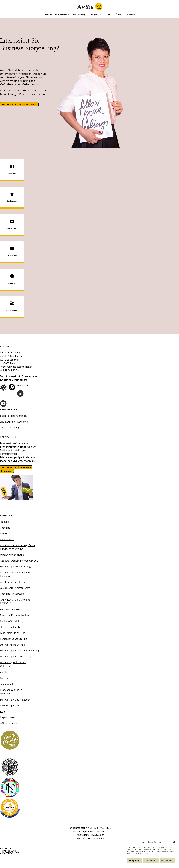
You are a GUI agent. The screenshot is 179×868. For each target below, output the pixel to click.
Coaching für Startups (12, 594)
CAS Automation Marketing (15, 600)
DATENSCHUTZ (11, 853)
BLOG (110, 15)
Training (4, 522)
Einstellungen (167, 861)
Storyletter (12, 228)
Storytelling (79, 15)
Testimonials (7, 684)
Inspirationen (7, 717)
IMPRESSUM (9, 851)
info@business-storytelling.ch (16, 367)
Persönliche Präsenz (11, 609)
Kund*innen (12, 310)
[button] (174, 842)
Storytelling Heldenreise (13, 662)
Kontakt (131, 15)
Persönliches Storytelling (13, 639)
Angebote (96, 15)
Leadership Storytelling (13, 633)
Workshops (12, 174)
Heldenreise (12, 201)
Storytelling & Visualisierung (15, 567)
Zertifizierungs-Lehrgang (13, 582)
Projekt (4, 534)
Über (119, 15)
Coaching (5, 528)
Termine (12, 283)
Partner (4, 678)
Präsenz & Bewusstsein (55, 15)
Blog (2, 711)
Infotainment (7, 539)
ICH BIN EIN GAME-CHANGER (19, 104)
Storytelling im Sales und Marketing (19, 651)
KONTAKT (8, 848)
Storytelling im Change (12, 645)
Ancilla (4, 672)
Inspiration (12, 256)
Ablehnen (151, 861)
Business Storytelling (11, 621)
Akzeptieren (134, 861)
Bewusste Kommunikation (14, 615)
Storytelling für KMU (11, 627)
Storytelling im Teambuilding (16, 656)
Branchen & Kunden (11, 690)
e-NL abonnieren (9, 723)
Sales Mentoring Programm (15, 588)
